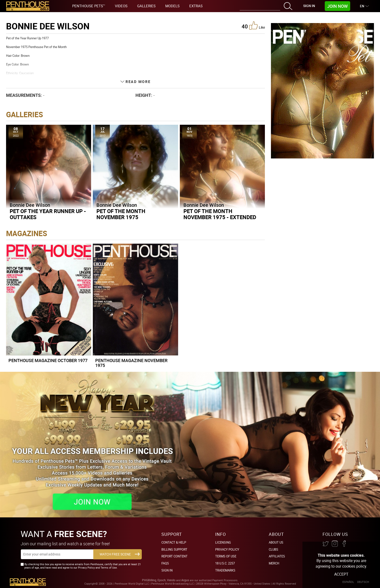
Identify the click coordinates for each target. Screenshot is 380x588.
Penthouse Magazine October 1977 (48, 360)
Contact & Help (174, 542)
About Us (276, 542)
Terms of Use (226, 556)
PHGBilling (149, 580)
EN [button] (363, 6)
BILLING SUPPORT (174, 549)
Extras (196, 6)
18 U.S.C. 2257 (225, 563)
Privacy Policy (227, 549)
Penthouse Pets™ (89, 6)
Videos (121, 6)
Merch (274, 563)
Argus (185, 580)
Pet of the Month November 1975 (121, 214)
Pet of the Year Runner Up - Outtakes (48, 214)
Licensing (223, 542)
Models (172, 6)
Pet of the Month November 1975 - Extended (220, 214)
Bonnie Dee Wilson (30, 205)
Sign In (309, 6)
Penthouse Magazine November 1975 (131, 363)
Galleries (146, 6)
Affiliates (277, 556)
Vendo (171, 580)
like (257, 25)
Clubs (273, 549)
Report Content (174, 556)
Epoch (162, 580)
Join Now (337, 6)
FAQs (165, 563)
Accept (341, 574)
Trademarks (225, 570)
